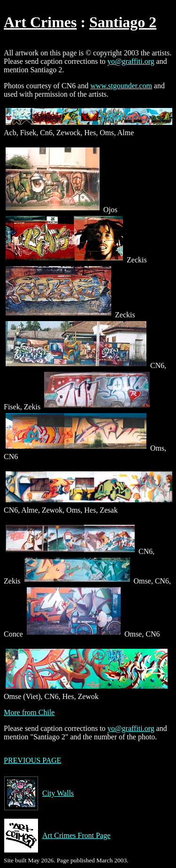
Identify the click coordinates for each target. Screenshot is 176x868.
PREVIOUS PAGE (33, 760)
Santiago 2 (123, 22)
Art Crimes (40, 22)
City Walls (39, 793)
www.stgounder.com (121, 86)
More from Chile (29, 712)
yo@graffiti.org (131, 61)
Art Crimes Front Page (57, 836)
